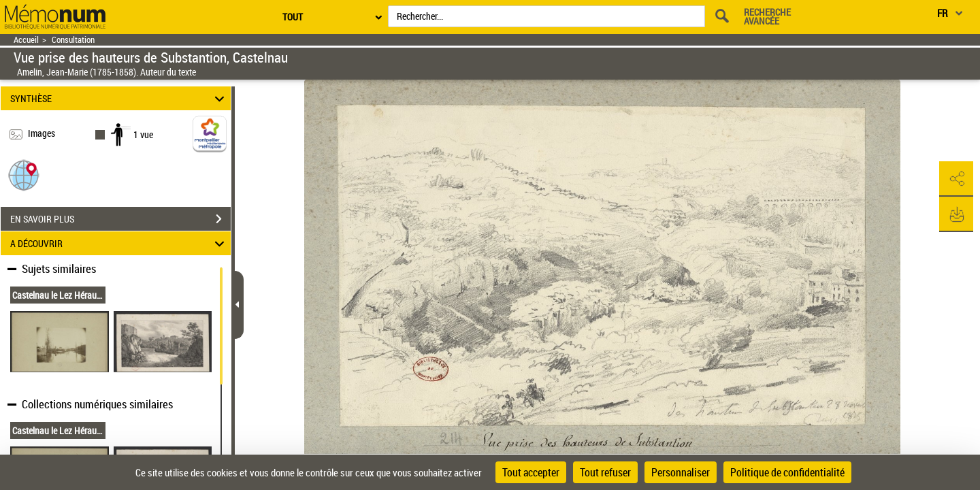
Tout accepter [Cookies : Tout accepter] (531, 472)
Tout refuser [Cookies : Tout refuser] (605, 472)
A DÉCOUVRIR (119, 243)
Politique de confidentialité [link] (787, 472)
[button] (24, 175)
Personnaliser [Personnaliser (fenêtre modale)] (681, 472)
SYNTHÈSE (119, 98)
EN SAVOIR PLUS (120, 219)
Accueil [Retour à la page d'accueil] (26, 40)
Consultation (73, 40)
